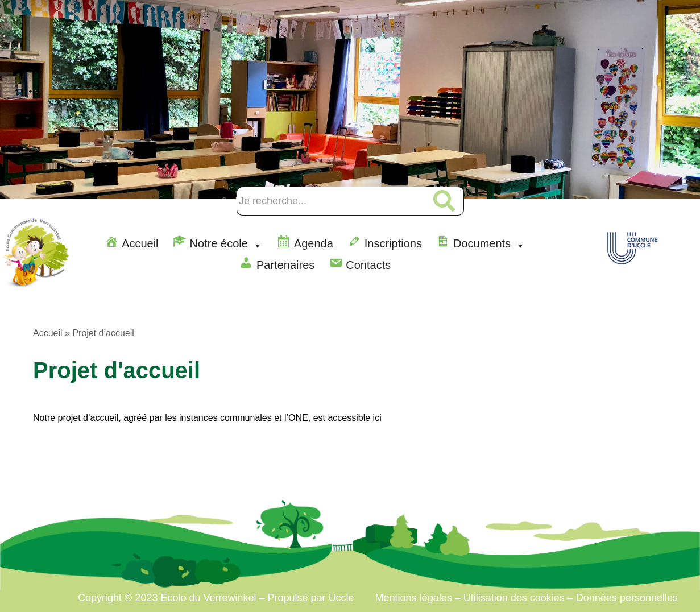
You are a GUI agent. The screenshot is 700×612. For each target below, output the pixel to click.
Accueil (48, 333)
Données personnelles (627, 598)
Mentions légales (415, 598)
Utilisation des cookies (514, 598)
